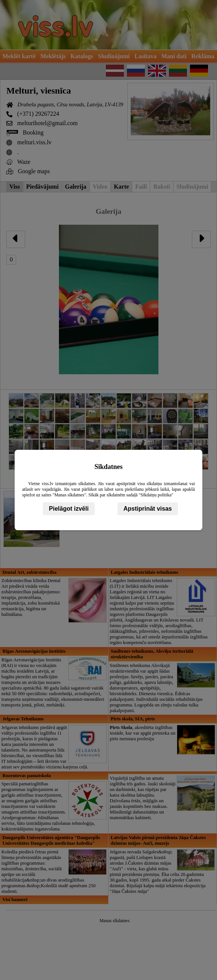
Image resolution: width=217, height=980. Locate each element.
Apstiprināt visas (148, 509)
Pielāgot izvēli (69, 509)
